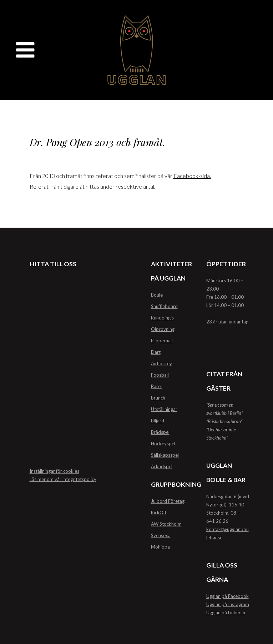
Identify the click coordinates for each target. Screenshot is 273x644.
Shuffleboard (164, 306)
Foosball (160, 375)
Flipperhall (162, 341)
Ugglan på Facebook (227, 596)
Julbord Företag (168, 501)
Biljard (158, 421)
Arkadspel (162, 466)
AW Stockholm (166, 524)
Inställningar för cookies (54, 471)
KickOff (159, 512)
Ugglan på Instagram (228, 604)
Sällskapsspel (165, 455)
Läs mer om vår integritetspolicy (63, 479)
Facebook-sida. (192, 176)
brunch (158, 398)
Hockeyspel (163, 444)
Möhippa (160, 547)
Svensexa (161, 535)
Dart (156, 352)
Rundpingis (162, 318)
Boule (157, 295)
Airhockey (161, 363)
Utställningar (164, 409)
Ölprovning (163, 329)
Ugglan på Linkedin (226, 613)
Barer (157, 386)
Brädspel (160, 432)
